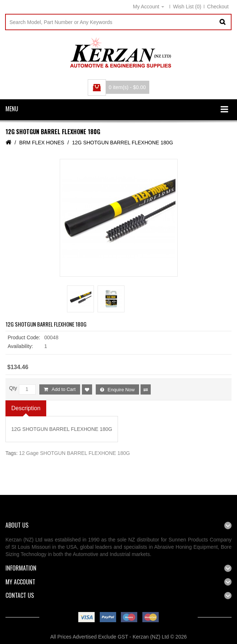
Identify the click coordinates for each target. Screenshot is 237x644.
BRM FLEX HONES (42, 143)
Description (26, 411)
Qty (13, 388)
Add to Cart (64, 389)
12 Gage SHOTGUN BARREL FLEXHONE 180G (74, 453)
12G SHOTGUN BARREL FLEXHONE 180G (123, 143)
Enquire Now (121, 390)
